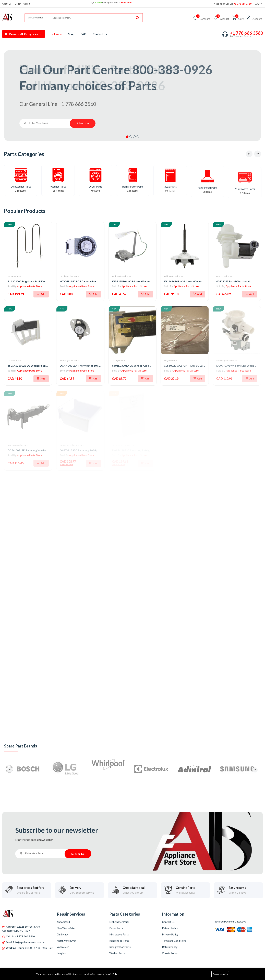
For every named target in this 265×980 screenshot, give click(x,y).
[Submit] (138, 18)
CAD (258, 4)
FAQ (84, 34)
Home (57, 34)
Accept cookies (220, 974)
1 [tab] (127, 137)
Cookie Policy (112, 974)
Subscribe (83, 123)
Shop (71, 34)
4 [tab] (138, 137)
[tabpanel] (132, 96)
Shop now (126, 3)
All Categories (24, 34)
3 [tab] (134, 137)
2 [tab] (131, 137)
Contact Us (100, 34)
